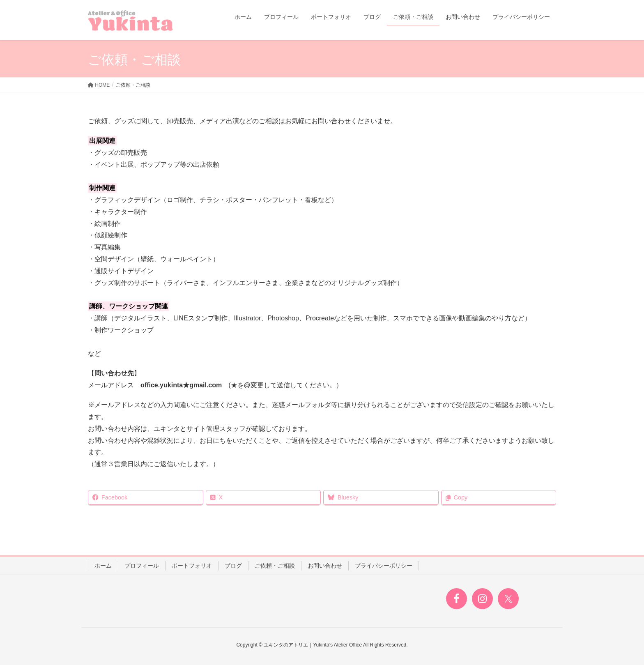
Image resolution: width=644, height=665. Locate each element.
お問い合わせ (325, 566)
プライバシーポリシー (384, 566)
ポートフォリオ (192, 566)
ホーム (103, 566)
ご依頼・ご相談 (275, 566)
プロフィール (142, 566)
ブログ (233, 566)
